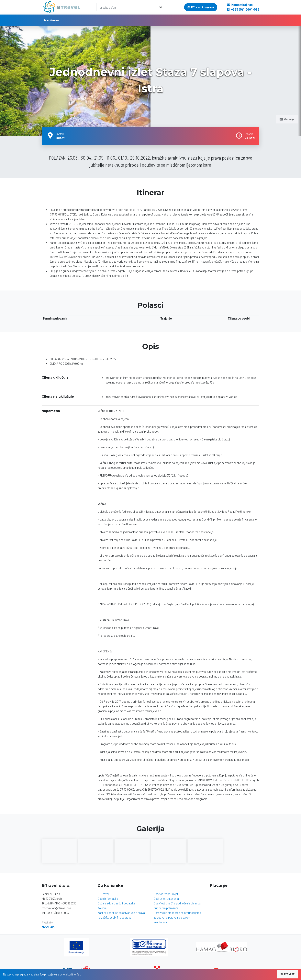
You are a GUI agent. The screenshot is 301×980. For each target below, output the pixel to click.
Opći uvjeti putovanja (166, 898)
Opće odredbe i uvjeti (166, 894)
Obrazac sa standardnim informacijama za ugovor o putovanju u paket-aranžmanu (177, 917)
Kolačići (102, 908)
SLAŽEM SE (287, 974)
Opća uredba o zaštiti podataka (116, 903)
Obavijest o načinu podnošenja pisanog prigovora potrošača (177, 906)
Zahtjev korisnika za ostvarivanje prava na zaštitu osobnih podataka (121, 915)
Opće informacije (108, 898)
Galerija (287, 119)
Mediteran (51, 20)
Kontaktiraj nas (240, 5)
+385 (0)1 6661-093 (243, 10)
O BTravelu (104, 894)
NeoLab (48, 927)
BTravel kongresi (201, 7)
